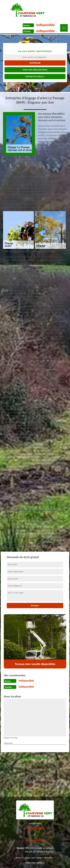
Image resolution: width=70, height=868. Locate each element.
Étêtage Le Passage (33, 774)
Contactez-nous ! (35, 77)
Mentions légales (35, 863)
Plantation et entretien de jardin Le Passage (13, 793)
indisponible (45, 25)
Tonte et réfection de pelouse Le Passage (12, 767)
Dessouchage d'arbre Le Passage (34, 767)
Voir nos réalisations (35, 70)
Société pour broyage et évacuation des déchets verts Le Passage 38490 (56, 790)
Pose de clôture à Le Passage (34, 781)
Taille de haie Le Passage (10, 775)
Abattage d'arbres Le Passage (12, 784)
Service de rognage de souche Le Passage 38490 (56, 777)
